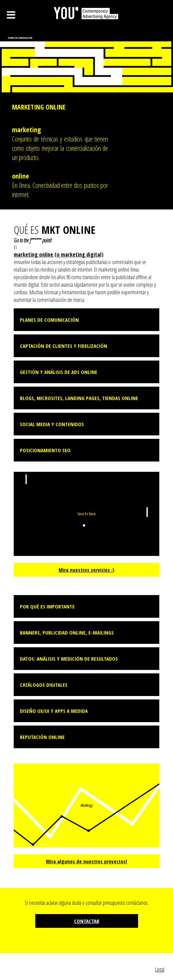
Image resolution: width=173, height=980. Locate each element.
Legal (160, 969)
